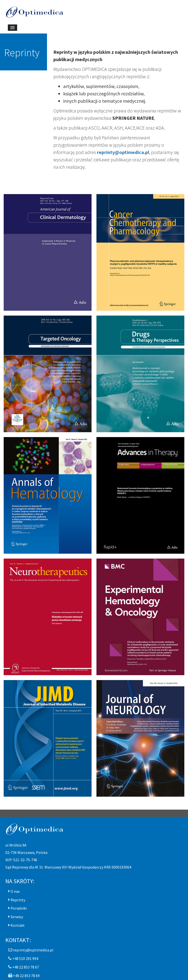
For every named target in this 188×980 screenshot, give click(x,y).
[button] (14, 891)
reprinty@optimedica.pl (123, 152)
